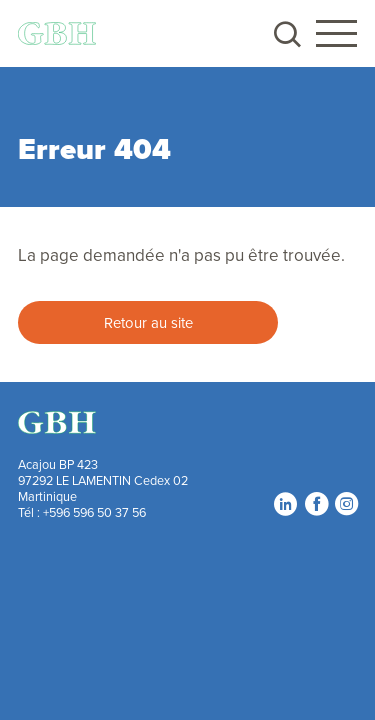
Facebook (316, 503)
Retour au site (148, 322)
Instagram (346, 503)
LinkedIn (285, 503)
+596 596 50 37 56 (94, 512)
